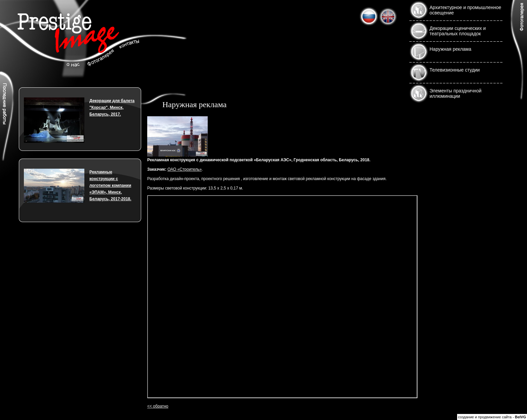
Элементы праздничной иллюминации (456, 93)
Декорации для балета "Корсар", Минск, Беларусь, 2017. (112, 108)
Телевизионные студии (455, 70)
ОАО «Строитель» (185, 169)
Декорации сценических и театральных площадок (458, 31)
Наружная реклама (450, 49)
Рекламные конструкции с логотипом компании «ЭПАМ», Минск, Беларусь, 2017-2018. (110, 185)
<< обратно (158, 406)
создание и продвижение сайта (485, 417)
